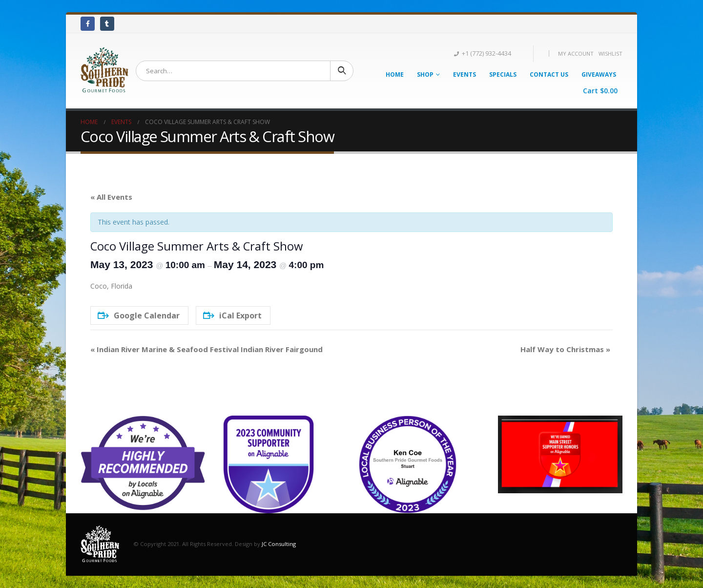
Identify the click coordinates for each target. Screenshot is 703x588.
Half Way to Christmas (565, 349)
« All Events (111, 197)
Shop (425, 74)
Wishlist (610, 53)
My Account (576, 53)
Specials (503, 74)
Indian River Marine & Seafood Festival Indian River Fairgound (207, 349)
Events (465, 74)
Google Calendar (139, 315)
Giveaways (599, 74)
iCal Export (232, 315)
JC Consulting (279, 544)
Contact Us (549, 74)
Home (395, 74)
